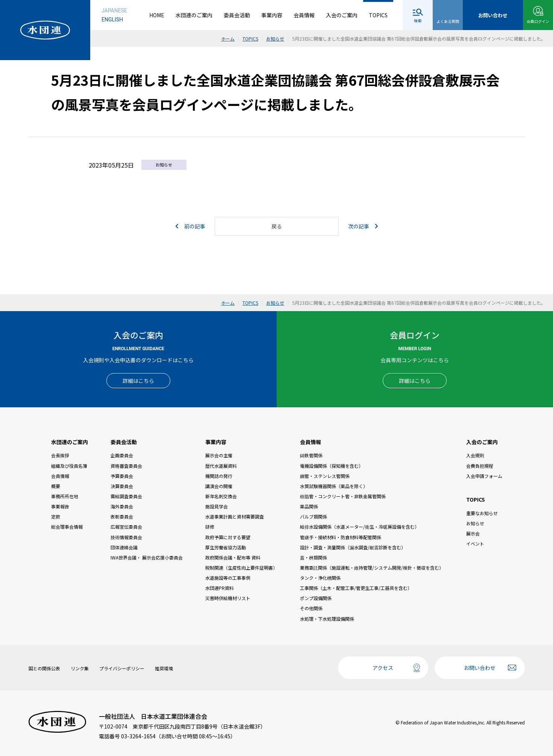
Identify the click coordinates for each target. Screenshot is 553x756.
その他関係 (311, 608)
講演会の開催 (219, 486)
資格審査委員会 (126, 466)
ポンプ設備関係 (316, 598)
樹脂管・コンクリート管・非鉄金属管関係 (343, 496)
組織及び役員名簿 (69, 466)
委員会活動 (237, 15)
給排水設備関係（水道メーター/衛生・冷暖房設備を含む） (360, 527)
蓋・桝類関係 (314, 557)
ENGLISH (112, 20)
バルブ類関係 (314, 516)
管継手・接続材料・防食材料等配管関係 (341, 537)
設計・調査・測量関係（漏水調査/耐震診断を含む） (353, 547)
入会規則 (475, 455)
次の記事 (363, 226)
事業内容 (272, 15)
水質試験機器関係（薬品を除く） (334, 486)
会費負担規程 (480, 466)
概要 (56, 486)
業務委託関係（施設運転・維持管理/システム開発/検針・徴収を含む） (372, 568)
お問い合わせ (480, 668)
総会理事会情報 (67, 527)
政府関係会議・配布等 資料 (233, 557)
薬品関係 (309, 506)
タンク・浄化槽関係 (320, 578)
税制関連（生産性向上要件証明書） (241, 568)
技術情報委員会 (126, 537)
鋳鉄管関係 (311, 455)
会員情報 (304, 15)
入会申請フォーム (484, 476)
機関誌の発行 (219, 476)
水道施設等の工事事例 (228, 578)
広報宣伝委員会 (126, 527)
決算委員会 (122, 486)
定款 (56, 516)
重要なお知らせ (482, 513)
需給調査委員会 (126, 496)
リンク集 (80, 668)
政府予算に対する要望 (228, 537)
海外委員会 (122, 506)
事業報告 (60, 506)
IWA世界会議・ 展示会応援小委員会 (147, 557)
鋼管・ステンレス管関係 (325, 476)
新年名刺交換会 (221, 496)
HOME (157, 15)
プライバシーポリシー (122, 668)
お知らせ (475, 523)
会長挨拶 (60, 455)
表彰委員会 (122, 516)
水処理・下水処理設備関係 (327, 619)
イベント (475, 544)
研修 (210, 527)
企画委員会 (122, 455)
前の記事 (190, 226)
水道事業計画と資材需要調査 (235, 516)
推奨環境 (164, 668)
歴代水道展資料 (221, 466)
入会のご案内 (342, 15)
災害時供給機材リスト (228, 598)
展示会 (473, 533)
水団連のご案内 (194, 15)
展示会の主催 (219, 455)
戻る (277, 226)
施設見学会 (217, 506)
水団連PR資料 (220, 588)
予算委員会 (122, 476)
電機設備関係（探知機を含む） (332, 466)
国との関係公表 (44, 668)
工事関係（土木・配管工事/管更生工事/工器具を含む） (356, 588)
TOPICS (378, 15)
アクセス (383, 668)
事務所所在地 (65, 496)
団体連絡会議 (124, 547)
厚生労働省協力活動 (226, 547)
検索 (418, 20)
